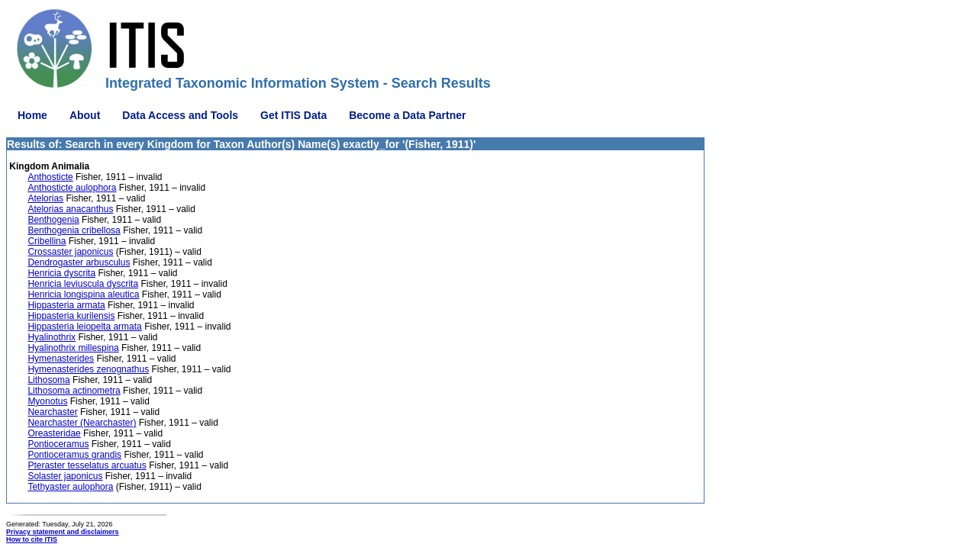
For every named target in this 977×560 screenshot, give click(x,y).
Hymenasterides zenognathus (88, 369)
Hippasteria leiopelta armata (84, 327)
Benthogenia (53, 220)
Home (32, 115)
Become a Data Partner (407, 115)
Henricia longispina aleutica (83, 294)
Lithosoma (48, 380)
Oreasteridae (54, 433)
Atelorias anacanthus (70, 209)
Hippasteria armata (66, 305)
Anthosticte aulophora (72, 188)
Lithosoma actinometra (74, 391)
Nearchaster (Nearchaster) (82, 423)
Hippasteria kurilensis (71, 316)
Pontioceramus (58, 444)
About (85, 115)
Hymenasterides (61, 359)
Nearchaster (52, 412)
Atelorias (45, 198)
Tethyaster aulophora (70, 487)
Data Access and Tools (180, 115)
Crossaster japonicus (70, 252)
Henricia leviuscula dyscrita (83, 284)
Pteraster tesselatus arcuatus (87, 465)
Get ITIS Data (293, 115)
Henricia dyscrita (61, 273)
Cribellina (47, 241)
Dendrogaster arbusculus (79, 262)
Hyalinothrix (52, 337)
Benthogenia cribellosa (74, 230)
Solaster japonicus (65, 476)
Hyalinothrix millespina (73, 348)
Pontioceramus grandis (74, 455)
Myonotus (47, 401)
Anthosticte (50, 177)
